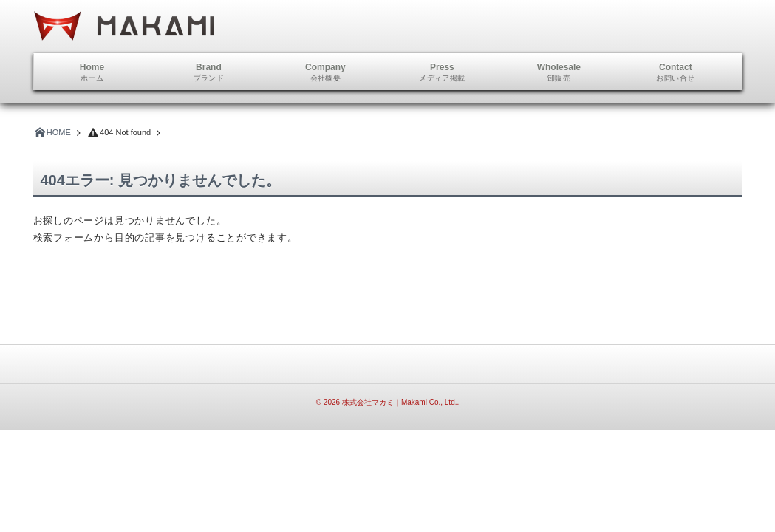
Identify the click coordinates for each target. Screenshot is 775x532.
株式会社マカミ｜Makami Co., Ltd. (400, 402)
